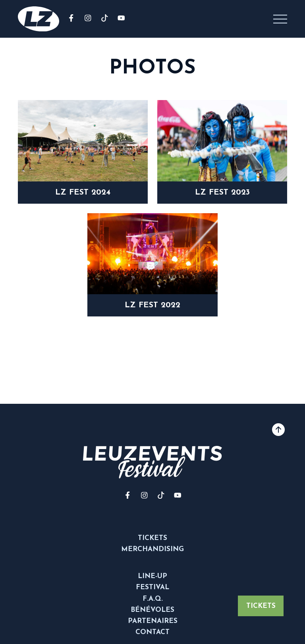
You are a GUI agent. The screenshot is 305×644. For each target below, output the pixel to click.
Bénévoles (152, 610)
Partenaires (153, 621)
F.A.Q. (153, 599)
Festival (152, 587)
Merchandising (152, 549)
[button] (280, 19)
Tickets (261, 606)
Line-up (152, 576)
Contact (152, 632)
